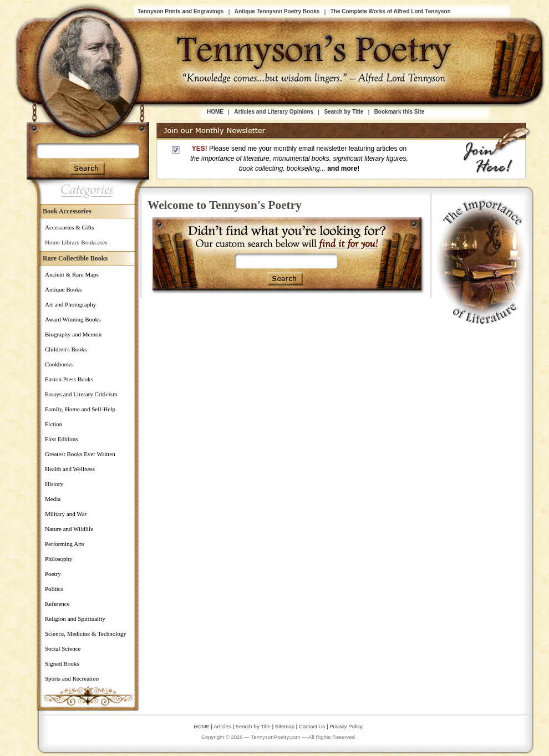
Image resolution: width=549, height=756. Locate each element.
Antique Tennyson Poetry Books (277, 11)
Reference (57, 604)
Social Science (63, 648)
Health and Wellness (70, 469)
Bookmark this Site (400, 112)
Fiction (54, 424)
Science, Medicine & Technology (86, 634)
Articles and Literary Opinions (274, 112)
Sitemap (285, 726)
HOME (215, 112)
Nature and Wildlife (69, 529)
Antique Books (63, 289)
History (54, 484)
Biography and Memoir (73, 334)
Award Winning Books (73, 319)
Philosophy (59, 559)
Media (53, 499)
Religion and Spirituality (75, 619)
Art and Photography (70, 304)
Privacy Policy (346, 726)
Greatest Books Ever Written (80, 454)
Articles (222, 726)
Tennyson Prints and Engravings (181, 11)
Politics (54, 589)
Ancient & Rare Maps (72, 274)
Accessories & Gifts (70, 227)
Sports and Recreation (72, 678)
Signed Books (62, 663)
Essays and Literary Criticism (81, 394)
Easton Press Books (69, 379)
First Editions (62, 439)
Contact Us (313, 726)
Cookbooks (59, 364)
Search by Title (344, 112)
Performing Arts (65, 544)
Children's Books (66, 349)
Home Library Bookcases (76, 242)
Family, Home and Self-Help (80, 409)
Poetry (53, 574)
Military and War (66, 514)
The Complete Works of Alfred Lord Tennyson (391, 11)
